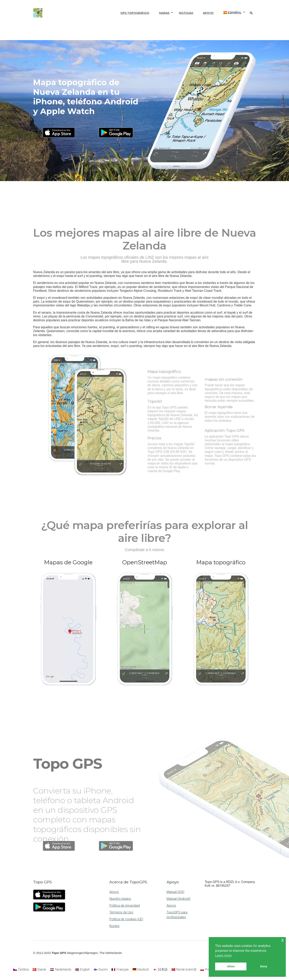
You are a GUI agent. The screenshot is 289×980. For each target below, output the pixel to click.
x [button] (282, 940)
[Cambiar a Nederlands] (61, 970)
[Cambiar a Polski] (207, 970)
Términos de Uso (121, 912)
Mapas (164, 13)
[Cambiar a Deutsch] (141, 970)
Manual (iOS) (175, 892)
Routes (114, 926)
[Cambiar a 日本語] (160, 970)
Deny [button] (264, 966)
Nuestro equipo (120, 899)
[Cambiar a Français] (120, 970)
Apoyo (208, 13)
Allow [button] (231, 966)
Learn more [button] (223, 955)
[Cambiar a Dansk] (39, 970)
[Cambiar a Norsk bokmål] (184, 970)
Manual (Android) (178, 899)
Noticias (186, 13)
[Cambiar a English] (82, 970)
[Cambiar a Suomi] (101, 970)
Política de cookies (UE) (126, 919)
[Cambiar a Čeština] (21, 970)
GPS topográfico (135, 13)
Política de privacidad (125, 906)
